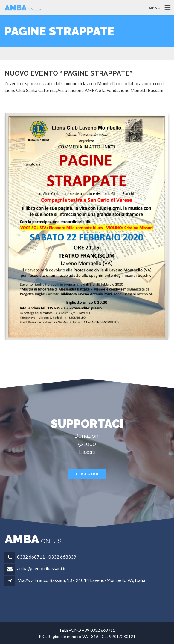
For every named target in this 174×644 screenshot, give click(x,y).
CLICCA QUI (87, 474)
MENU (155, 8)
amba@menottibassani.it (41, 568)
